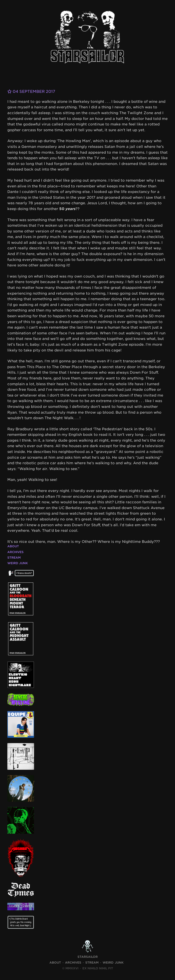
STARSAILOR (88, 957)
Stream (14, 558)
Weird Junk (18, 563)
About (13, 546)
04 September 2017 (33, 91)
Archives (15, 552)
